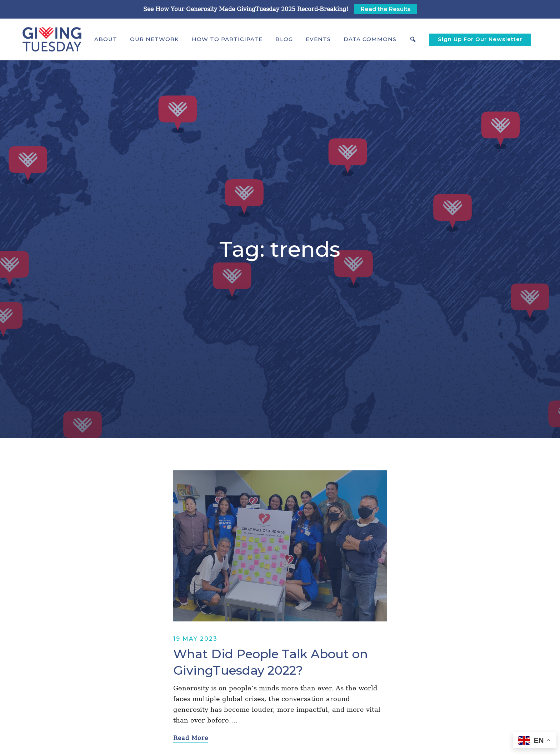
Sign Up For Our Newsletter (480, 39)
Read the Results (386, 9)
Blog (284, 39)
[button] (106, 39)
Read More (191, 738)
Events (318, 39)
